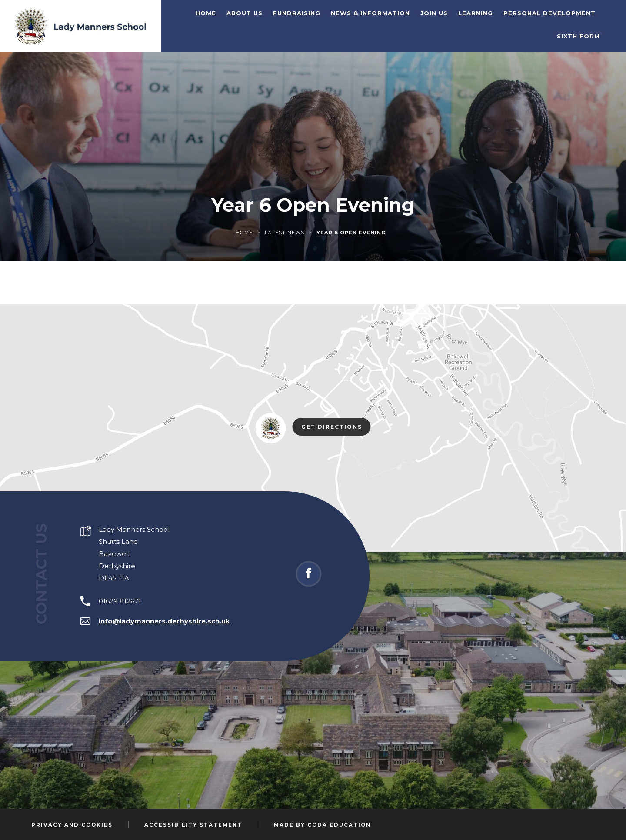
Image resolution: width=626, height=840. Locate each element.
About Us (245, 13)
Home (206, 13)
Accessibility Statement (193, 825)
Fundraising (297, 13)
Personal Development (549, 13)
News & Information (370, 13)
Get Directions (336, 427)
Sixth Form (578, 36)
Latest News (285, 233)
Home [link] (244, 233)
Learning (476, 13)
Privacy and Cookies (72, 825)
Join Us (434, 13)
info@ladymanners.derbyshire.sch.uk (164, 621)
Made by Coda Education (322, 825)
